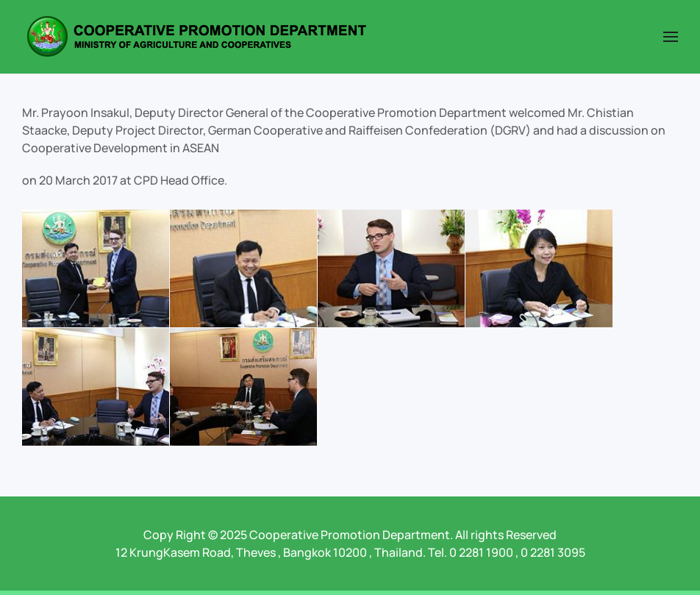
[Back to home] (197, 37)
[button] (671, 37)
